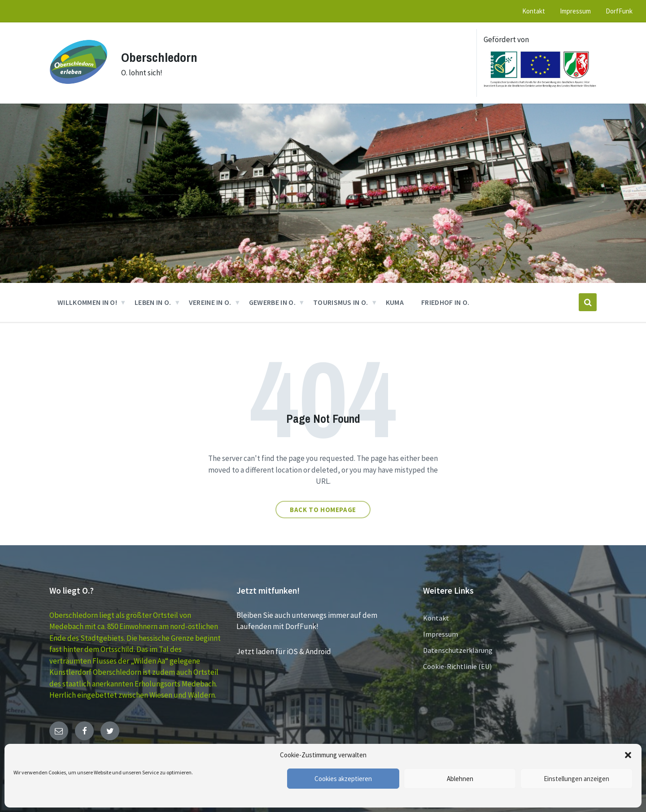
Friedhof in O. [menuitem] (445, 302)
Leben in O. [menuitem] (153, 302)
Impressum (441, 634)
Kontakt (436, 618)
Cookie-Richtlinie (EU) (457, 666)
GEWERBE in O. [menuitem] (272, 302)
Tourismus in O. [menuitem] (341, 302)
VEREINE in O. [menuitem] (210, 302)
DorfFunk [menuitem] (619, 11)
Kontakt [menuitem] (534, 11)
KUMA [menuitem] (395, 302)
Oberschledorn (161, 57)
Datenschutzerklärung (458, 650)
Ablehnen (460, 779)
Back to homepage (323, 510)
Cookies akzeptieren (343, 779)
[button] (628, 755)
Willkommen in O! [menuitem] (87, 302)
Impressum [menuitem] (575, 11)
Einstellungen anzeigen (576, 779)
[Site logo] (79, 88)
